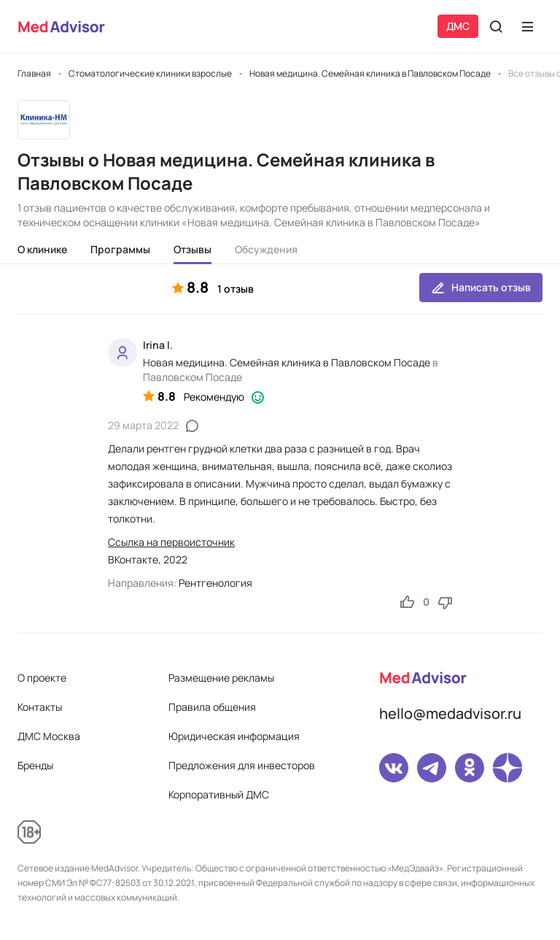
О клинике (42, 249)
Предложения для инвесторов (242, 765)
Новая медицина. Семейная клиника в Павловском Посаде (287, 362)
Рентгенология (215, 583)
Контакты (40, 707)
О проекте (42, 678)
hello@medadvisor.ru (450, 713)
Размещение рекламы (221, 678)
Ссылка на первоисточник (171, 542)
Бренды (35, 765)
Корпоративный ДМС (219, 794)
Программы (120, 249)
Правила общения (212, 707)
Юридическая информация (234, 736)
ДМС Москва (49, 736)
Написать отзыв (481, 288)
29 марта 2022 (143, 425)
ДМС (458, 26)
